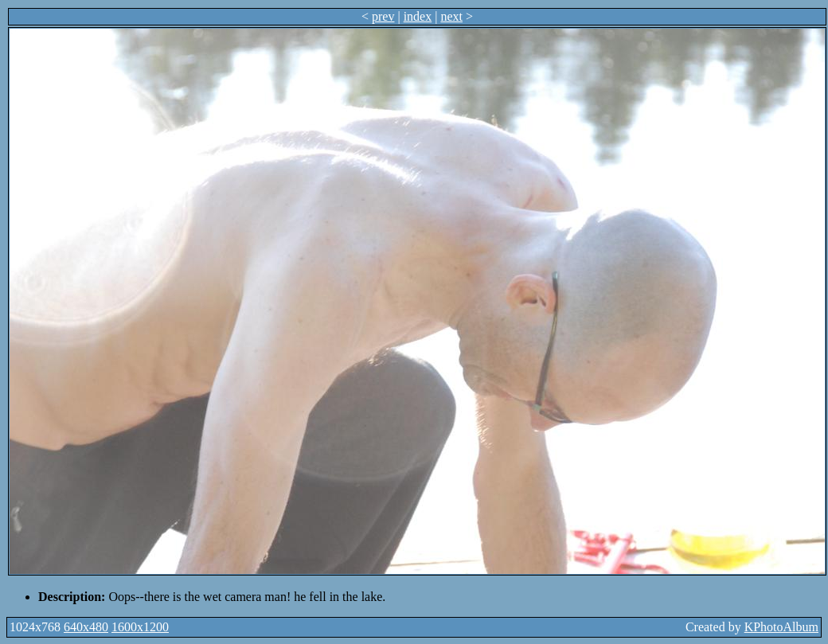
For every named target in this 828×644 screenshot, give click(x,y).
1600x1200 (140, 627)
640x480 (86, 627)
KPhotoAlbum (781, 627)
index (418, 16)
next (451, 16)
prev (383, 16)
